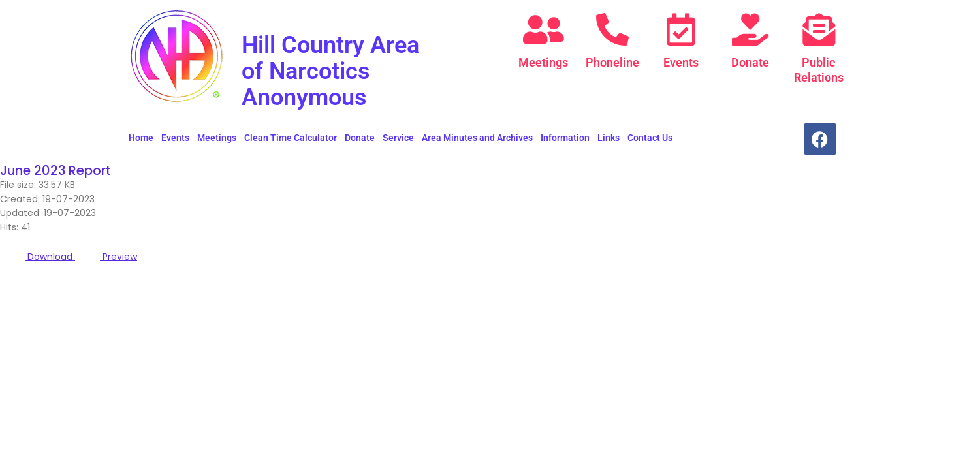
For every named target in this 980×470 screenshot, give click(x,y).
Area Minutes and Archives (477, 138)
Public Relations (819, 70)
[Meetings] (543, 29)
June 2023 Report (56, 170)
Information (565, 138)
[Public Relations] (819, 29)
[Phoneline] (612, 29)
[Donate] (750, 29)
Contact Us (650, 138)
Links (609, 138)
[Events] (681, 29)
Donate (750, 62)
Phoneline (612, 62)
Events (681, 62)
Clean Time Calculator (291, 138)
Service (398, 138)
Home (141, 138)
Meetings (543, 62)
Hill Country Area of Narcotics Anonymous (340, 70)
